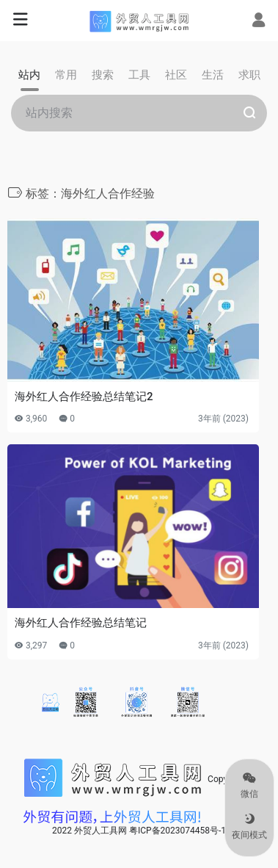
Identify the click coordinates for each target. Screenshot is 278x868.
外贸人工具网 (100, 831)
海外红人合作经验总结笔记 (81, 623)
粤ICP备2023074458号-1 (178, 831)
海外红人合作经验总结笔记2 (84, 397)
